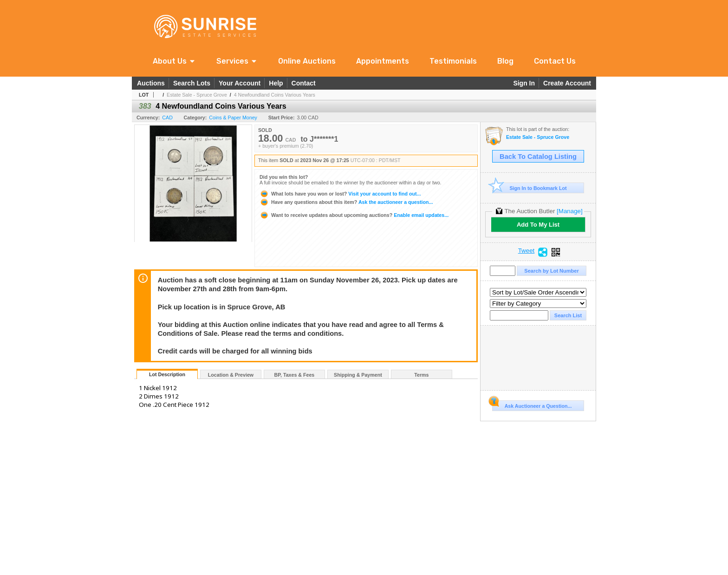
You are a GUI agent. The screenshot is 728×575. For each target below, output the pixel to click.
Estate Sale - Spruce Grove (197, 95)
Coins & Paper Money (233, 118)
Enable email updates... (354, 215)
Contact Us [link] (555, 61)
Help (276, 83)
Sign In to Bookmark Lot (530, 188)
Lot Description (167, 374)
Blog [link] (505, 61)
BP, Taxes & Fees (295, 375)
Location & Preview (231, 375)
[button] (174, 61)
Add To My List (538, 225)
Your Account (240, 83)
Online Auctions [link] (307, 61)
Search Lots (192, 83)
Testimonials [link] (453, 61)
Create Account (567, 83)
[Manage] (569, 211)
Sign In (524, 83)
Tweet (526, 251)
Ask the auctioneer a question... (346, 202)
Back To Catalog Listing (538, 157)
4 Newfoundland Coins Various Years (275, 95)
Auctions (151, 83)
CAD (167, 118)
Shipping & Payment (358, 375)
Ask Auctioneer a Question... (532, 405)
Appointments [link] (383, 61)
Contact (304, 83)
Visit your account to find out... (340, 194)
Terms (421, 375)
